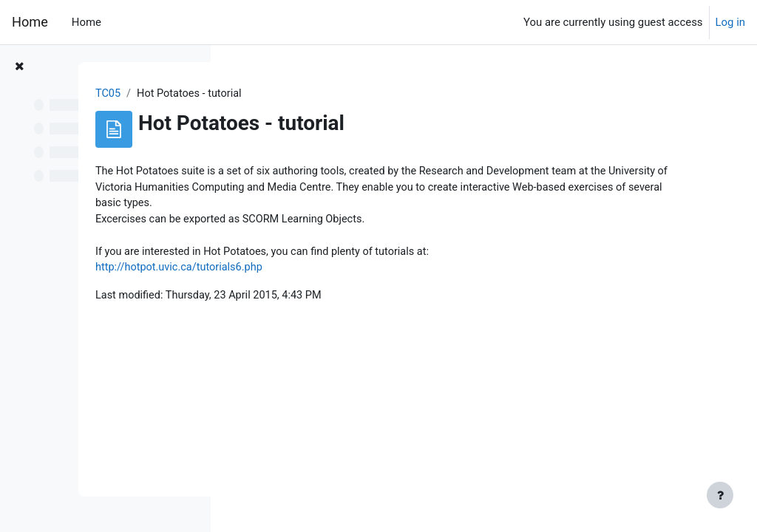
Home (30, 22)
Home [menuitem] (86, 22)
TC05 (252, 94)
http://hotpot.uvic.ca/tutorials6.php (325, 271)
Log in (730, 22)
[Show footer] (720, 495)
